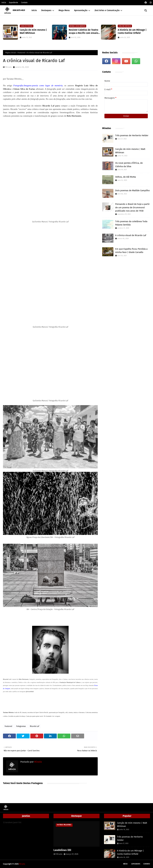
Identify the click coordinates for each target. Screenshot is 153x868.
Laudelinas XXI (62, 850)
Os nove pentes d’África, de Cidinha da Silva (129, 165)
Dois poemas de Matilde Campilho (132, 190)
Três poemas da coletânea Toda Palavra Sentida (131, 223)
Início (4, 3)
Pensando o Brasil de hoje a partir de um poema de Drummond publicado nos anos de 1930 (132, 207)
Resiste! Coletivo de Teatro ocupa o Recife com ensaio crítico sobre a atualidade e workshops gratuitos (84, 32)
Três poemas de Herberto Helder (132, 135)
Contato (24, 3)
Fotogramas (21, 726)
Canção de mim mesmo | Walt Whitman (33, 31)
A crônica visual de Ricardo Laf (131, 235)
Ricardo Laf (35, 726)
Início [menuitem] (34, 10)
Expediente (14, 3)
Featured (21, 53)
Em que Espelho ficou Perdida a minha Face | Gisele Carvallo (131, 251)
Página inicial (11, 53)
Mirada (9, 67)
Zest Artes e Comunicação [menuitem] (107, 10)
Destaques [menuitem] (46, 10)
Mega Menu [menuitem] (64, 10)
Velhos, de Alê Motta (126, 177)
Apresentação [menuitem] (81, 10)
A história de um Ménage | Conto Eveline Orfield (132, 31)
